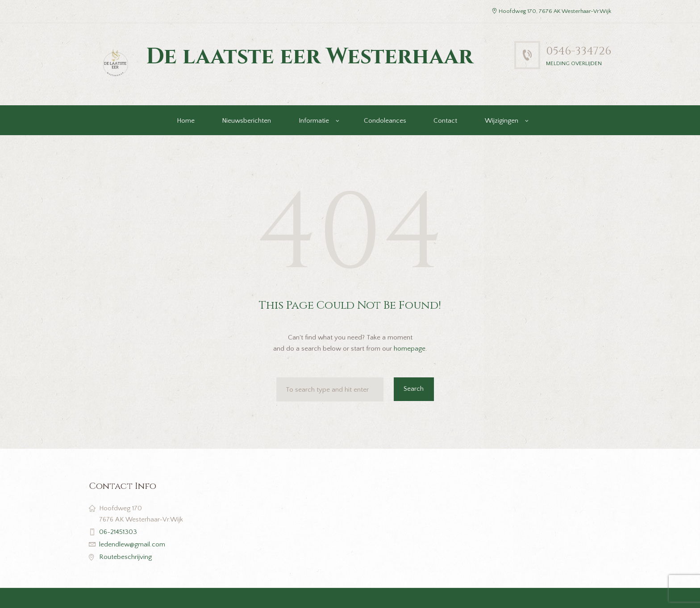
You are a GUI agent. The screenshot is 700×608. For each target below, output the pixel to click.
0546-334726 (579, 51)
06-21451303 (118, 532)
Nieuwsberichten (246, 121)
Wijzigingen (502, 121)
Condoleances (385, 121)
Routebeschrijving (125, 557)
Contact (445, 121)
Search (414, 389)
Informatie (314, 121)
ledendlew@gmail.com (132, 544)
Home (186, 121)
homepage (410, 349)
